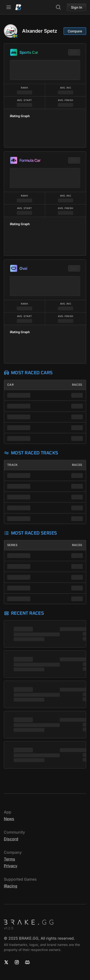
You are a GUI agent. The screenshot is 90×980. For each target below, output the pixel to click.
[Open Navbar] (9, 7)
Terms (9, 859)
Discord (11, 839)
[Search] (58, 7)
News (9, 819)
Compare (75, 31)
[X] (6, 962)
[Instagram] (17, 962)
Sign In (77, 7)
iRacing (11, 886)
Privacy (11, 866)
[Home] (18, 7)
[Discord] (27, 962)
